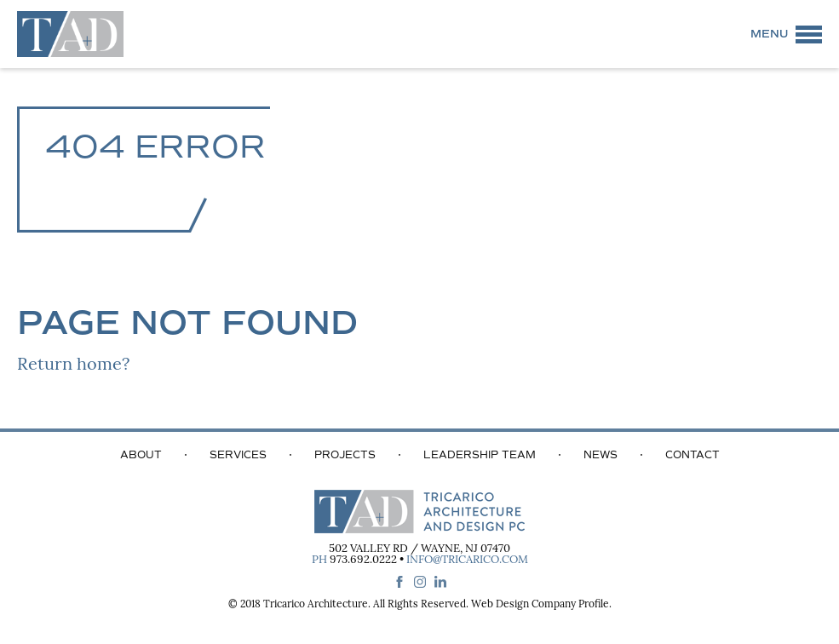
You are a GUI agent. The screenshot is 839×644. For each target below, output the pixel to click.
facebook (399, 582)
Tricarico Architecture (316, 605)
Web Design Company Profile (540, 605)
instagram (420, 582)
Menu (769, 34)
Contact (692, 455)
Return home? (73, 365)
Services (238, 455)
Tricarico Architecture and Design (70, 34)
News (601, 455)
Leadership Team (480, 455)
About (141, 455)
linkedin (440, 582)
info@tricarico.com (467, 560)
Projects (345, 455)
